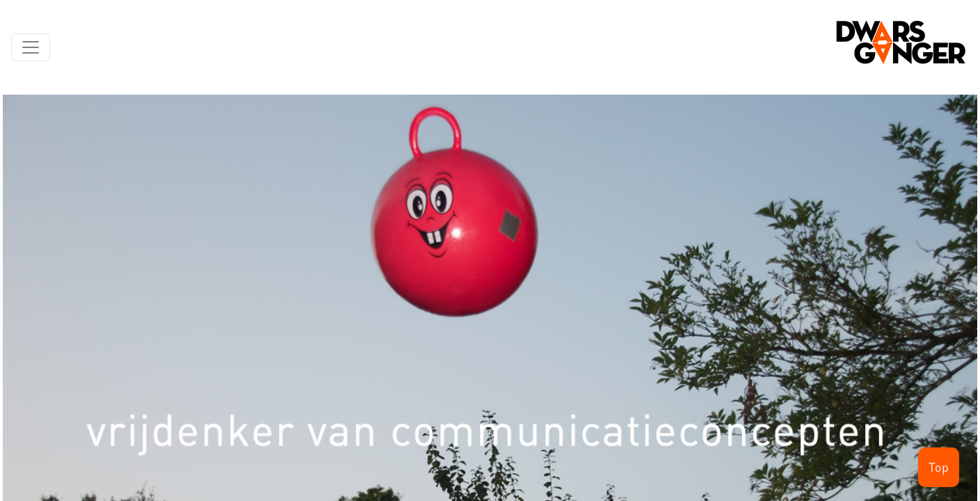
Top (939, 467)
